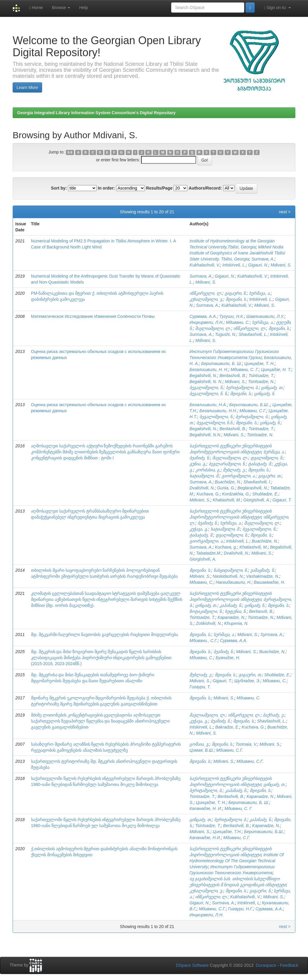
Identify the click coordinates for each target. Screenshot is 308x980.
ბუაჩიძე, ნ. (200, 458)
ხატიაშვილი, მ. (204, 476)
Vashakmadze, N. (263, 576)
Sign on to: (277, 8)
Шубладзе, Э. (247, 681)
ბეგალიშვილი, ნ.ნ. (215, 423)
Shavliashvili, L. (253, 334)
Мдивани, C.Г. (250, 761)
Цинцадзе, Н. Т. (276, 370)
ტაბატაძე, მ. (260, 464)
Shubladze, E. (265, 494)
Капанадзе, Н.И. (205, 838)
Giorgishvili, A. (257, 500)
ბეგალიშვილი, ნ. (206, 388)
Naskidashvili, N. (228, 576)
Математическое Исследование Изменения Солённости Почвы (93, 316)
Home (36, 8)
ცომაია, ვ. (199, 744)
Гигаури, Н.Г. (240, 909)
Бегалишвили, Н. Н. (209, 370)
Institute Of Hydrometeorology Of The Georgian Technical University (237, 861)
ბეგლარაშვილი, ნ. (227, 464)
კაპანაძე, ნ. (231, 605)
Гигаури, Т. (200, 687)
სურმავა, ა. (260, 293)
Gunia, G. (226, 488)
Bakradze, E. (227, 727)
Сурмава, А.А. (203, 316)
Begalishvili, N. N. (206, 382)
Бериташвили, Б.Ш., (250, 405)
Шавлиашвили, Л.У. (265, 316)
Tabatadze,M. (209, 553)
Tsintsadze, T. (261, 376)
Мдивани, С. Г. (245, 370)
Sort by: (59, 188)
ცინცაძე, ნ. (265, 394)
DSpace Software (192, 965)
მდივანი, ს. (236, 299)
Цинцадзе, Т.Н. (227, 832)
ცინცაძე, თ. (272, 388)
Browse (61, 8)
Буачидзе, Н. (228, 658)
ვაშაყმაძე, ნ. (263, 570)
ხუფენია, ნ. (236, 611)
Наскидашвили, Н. (234, 582)
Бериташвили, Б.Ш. (264, 832)
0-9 (70, 152)
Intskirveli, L (248, 903)
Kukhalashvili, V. (205, 265)
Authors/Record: (205, 188)
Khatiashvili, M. (227, 500)
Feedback (289, 965)
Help (83, 8)
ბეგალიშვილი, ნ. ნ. (209, 394)
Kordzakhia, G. (236, 494)
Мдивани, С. (238, 322)
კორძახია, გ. (208, 470)
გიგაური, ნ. (236, 293)
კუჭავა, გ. (199, 529)
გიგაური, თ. (270, 476)
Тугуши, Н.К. (232, 316)
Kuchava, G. (208, 494)
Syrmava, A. (272, 635)
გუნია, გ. (198, 464)
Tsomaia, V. (246, 744)
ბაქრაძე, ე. (274, 715)
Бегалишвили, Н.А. (208, 405)
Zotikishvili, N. (209, 623)
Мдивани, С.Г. (253, 411)
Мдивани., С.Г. (203, 641)
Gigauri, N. (258, 265)
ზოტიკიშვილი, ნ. (206, 611)
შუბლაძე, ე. (234, 470)
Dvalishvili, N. (202, 488)
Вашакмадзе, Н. (269, 582)
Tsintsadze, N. (261, 382)
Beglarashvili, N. (253, 488)
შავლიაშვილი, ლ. (213, 328)
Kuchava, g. (226, 547)
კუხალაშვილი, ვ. (206, 299)
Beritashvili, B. (233, 376)
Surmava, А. (201, 334)
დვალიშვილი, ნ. (267, 458)
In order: (106, 188)
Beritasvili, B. (261, 611)
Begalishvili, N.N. (205, 435)
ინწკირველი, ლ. (206, 293)
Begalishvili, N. (203, 376)
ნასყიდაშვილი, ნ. (231, 570)
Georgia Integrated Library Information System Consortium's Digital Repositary (96, 113)
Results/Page (159, 188)
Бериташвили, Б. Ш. (222, 364)
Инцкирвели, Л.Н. (206, 322)
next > (285, 212)
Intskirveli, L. (234, 265)
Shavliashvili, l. (257, 482)
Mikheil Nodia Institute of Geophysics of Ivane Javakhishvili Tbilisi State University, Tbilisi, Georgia (237, 253)
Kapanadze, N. (231, 617)
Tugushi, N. (226, 334)
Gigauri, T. (282, 500)
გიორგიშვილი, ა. (239, 476)
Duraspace (266, 965)
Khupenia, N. (236, 623)
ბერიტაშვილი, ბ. (242, 388)
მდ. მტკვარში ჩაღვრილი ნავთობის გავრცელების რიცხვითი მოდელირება (105, 635)
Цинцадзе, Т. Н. (259, 364)
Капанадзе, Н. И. (206, 808)
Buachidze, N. (228, 482)
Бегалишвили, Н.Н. (218, 411)
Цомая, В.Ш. (202, 750)
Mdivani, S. (281, 265)
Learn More (27, 87)
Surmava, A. (263, 259)
